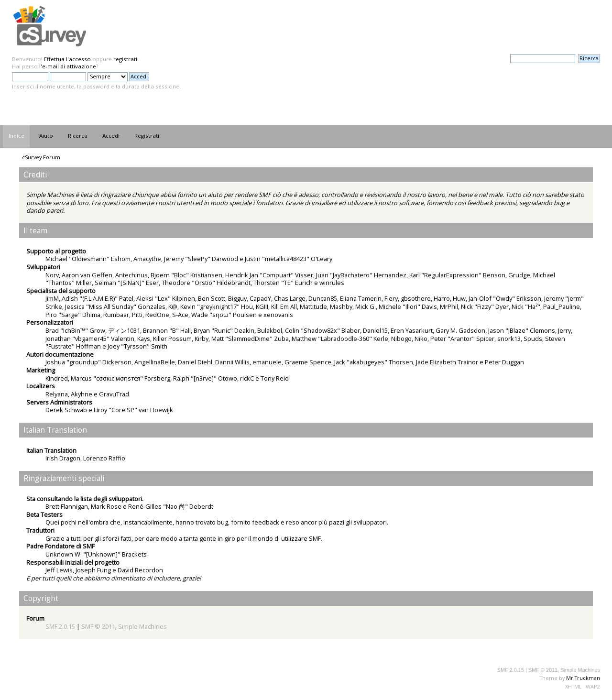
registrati (125, 59)
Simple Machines (142, 626)
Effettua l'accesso (67, 59)
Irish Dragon (63, 458)
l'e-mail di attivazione (68, 66)
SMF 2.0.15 (60, 626)
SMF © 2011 (98, 626)
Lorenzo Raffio (104, 458)
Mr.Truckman (583, 678)
